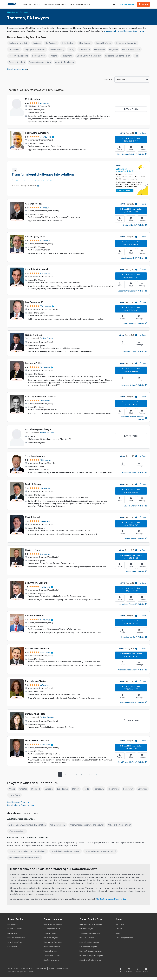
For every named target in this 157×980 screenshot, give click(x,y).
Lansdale (49, 792)
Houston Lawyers (51, 941)
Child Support (86, 46)
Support (119, 936)
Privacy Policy (26, 971)
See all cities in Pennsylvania (20, 808)
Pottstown (130, 792)
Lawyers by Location (31, 4)
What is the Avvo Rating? (121, 828)
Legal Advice (13, 936)
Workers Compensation (41, 65)
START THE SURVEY (124, 193)
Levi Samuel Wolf (34, 305)
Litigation (115, 52)
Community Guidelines (58, 971)
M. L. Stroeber (33, 102)
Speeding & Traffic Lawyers (90, 963)
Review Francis (47, 341)
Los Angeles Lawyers (52, 932)
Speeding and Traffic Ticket (118, 59)
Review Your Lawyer (15, 932)
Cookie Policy (40, 971)
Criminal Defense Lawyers (90, 936)
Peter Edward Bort (35, 618)
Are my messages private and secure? (88, 828)
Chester (24, 792)
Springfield (14, 798)
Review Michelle (47, 435)
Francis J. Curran (34, 338)
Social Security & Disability (89, 59)
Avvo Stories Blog (15, 945)
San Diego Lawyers (51, 963)
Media (88, 792)
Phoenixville (115, 792)
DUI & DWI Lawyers (87, 941)
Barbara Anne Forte (35, 717)
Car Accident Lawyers (88, 950)
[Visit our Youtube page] (146, 973)
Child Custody (69, 46)
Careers (119, 932)
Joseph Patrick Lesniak (37, 272)
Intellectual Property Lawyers (91, 959)
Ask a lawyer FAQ (58, 828)
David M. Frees (33, 553)
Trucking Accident (17, 65)
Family (72, 52)
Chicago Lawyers (51, 936)
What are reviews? (17, 834)
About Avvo (120, 927)
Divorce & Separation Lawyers (92, 954)
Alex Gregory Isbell (35, 239)
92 (91, 777)
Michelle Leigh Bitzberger (39, 432)
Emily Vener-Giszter (36, 684)
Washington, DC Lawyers (54, 945)
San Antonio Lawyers (52, 959)
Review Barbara (47, 720)
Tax (137, 59)
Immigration (101, 52)
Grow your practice (127, 4)
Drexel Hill (36, 792)
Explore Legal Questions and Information (27, 828)
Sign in (143, 4)
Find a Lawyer (13, 927)
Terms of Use (13, 971)
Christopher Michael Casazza (40, 399)
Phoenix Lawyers (50, 954)
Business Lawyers (87, 932)
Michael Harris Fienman (37, 651)
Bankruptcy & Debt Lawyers (91, 927)
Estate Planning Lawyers (89, 945)
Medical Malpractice (133, 52)
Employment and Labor (35, 52)
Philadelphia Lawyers (52, 950)
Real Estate (67, 59)
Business (37, 46)
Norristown (100, 792)
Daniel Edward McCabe (37, 743)
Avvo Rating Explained (124, 941)
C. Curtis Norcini (34, 207)
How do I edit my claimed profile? (66, 854)
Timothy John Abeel (35, 459)
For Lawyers (12, 950)
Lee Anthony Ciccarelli (37, 586)
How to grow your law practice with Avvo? (28, 854)
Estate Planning (58, 52)
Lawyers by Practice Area (56, 4)
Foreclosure (85, 52)
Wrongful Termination (66, 65)
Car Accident (52, 46)
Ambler (12, 792)
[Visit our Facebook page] (122, 973)
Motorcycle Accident (18, 59)
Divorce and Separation (128, 46)
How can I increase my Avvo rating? (102, 854)
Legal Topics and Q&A (81, 4)
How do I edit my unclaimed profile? (25, 861)
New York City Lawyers (53, 927)
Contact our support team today (112, 902)
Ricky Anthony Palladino (38, 136)
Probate (54, 59)
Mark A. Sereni (33, 520)
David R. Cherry (33, 487)
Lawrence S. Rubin (35, 366)
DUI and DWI (14, 52)
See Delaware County (17, 805)
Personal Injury (39, 59)
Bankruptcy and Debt (19, 46)
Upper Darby (29, 798)
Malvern (77, 792)
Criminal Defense (105, 46)
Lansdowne (63, 792)
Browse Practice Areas (17, 941)
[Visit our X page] (130, 973)
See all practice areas (17, 72)
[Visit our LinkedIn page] (138, 973)
